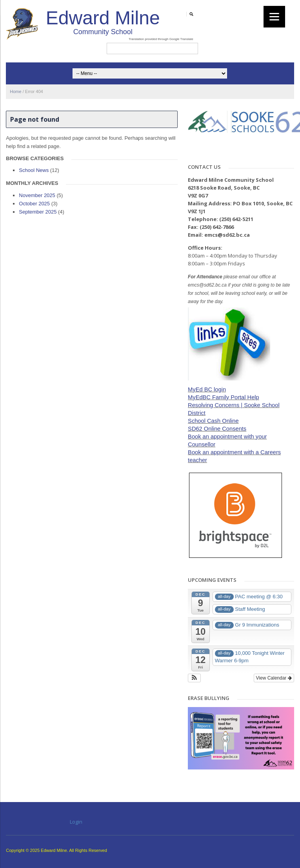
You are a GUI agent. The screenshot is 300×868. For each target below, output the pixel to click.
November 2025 (37, 195)
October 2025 (34, 204)
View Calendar (274, 678)
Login (76, 822)
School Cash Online (213, 421)
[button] (194, 678)
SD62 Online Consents (217, 429)
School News (34, 170)
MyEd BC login (207, 389)
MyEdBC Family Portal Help (224, 397)
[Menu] (274, 17)
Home (15, 91)
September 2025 (38, 212)
